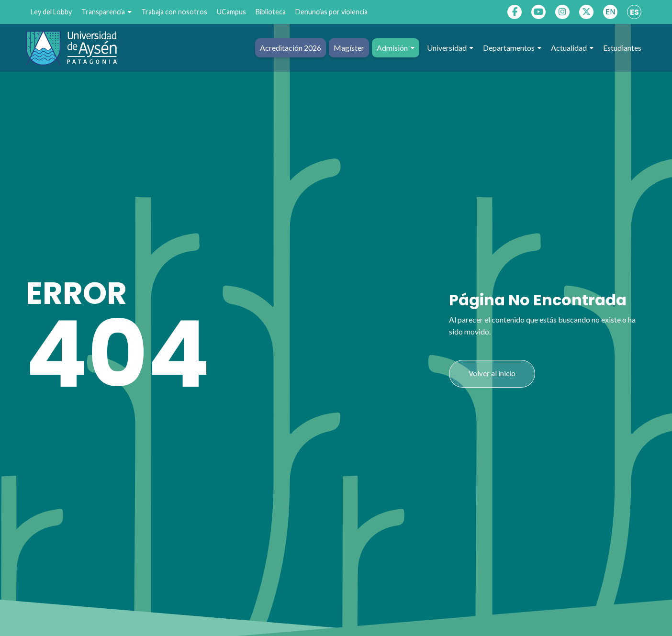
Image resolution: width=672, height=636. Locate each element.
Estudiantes (622, 48)
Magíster (349, 48)
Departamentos (512, 48)
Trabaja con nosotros (174, 12)
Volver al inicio (492, 373)
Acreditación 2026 (291, 48)
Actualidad (572, 48)
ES (634, 12)
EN (610, 12)
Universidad (450, 48)
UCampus (231, 12)
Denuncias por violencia (331, 12)
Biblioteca (271, 12)
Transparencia (106, 12)
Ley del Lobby (51, 12)
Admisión (396, 48)
